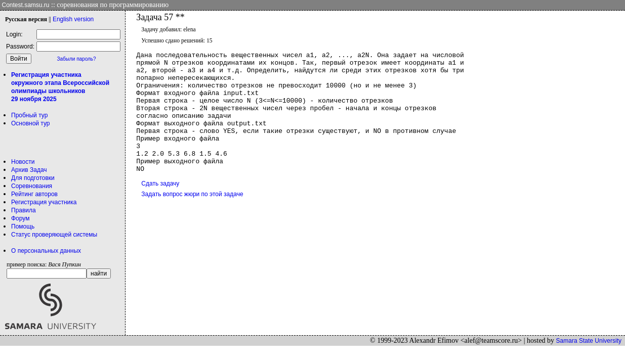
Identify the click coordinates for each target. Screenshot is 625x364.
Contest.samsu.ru (26, 5)
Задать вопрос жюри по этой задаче (192, 218)
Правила (24, 210)
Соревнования (32, 186)
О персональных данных (46, 251)
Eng (73, 19)
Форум (20, 218)
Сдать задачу (160, 208)
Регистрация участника (44, 202)
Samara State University (589, 341)
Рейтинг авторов (34, 194)
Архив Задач (29, 170)
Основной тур (31, 123)
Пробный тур (29, 115)
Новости (23, 162)
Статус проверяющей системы (54, 235)
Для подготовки (33, 178)
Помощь (23, 226)
